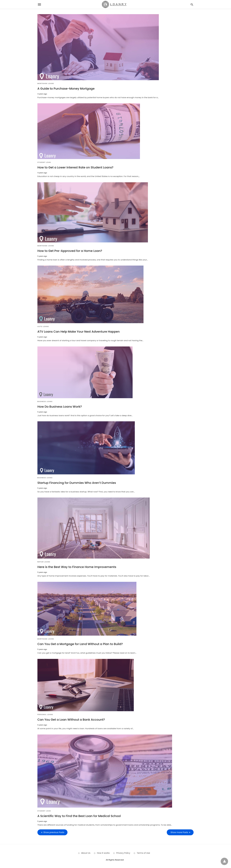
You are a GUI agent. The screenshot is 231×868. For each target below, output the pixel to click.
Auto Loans (43, 326)
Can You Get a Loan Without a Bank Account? (71, 719)
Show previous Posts (54, 832)
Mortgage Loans (46, 83)
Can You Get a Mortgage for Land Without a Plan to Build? (80, 644)
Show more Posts (179, 832)
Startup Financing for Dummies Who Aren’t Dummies (77, 483)
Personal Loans (45, 714)
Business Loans (45, 401)
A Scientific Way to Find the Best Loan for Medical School (79, 816)
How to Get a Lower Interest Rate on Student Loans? (75, 167)
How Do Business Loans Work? (60, 406)
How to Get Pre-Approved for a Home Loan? (70, 251)
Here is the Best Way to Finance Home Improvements (77, 567)
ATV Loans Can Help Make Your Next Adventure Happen (78, 332)
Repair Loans (44, 562)
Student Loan (44, 162)
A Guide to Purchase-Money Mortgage (66, 89)
